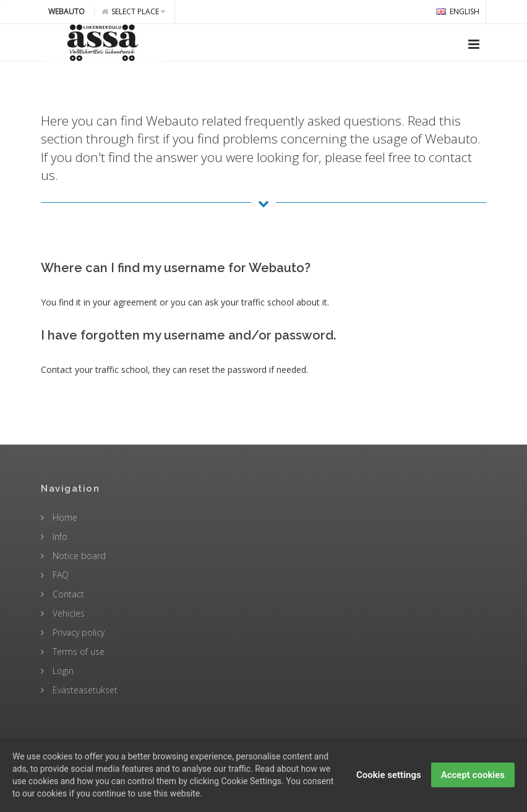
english (458, 11)
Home (64, 517)
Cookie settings (389, 784)
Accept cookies (473, 784)
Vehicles (67, 613)
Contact (67, 594)
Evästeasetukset (84, 690)
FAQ (59, 575)
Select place (133, 11)
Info (59, 536)
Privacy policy (77, 632)
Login (62, 671)
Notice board (78, 556)
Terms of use (77, 652)
